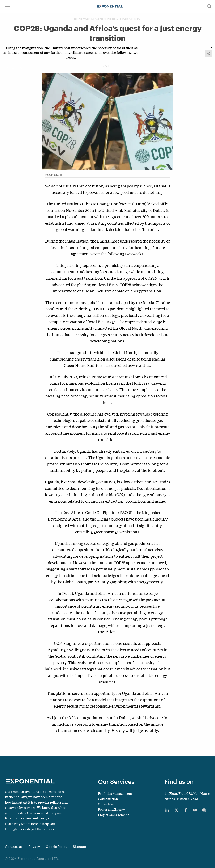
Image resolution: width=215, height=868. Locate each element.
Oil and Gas (106, 804)
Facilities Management (115, 793)
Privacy (34, 846)
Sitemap (79, 846)
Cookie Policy (56, 846)
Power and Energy (111, 809)
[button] (8, 6)
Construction (108, 799)
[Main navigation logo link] (110, 6)
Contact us (14, 846)
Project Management (113, 815)
